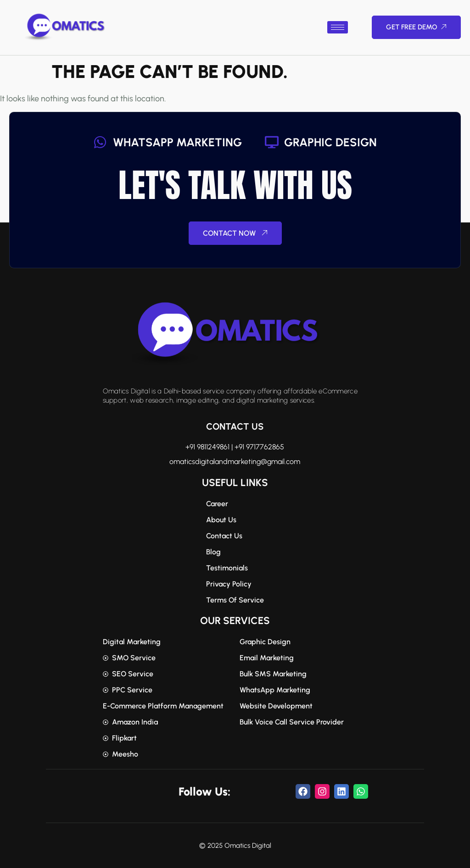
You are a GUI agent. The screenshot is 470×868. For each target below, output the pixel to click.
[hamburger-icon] (338, 27)
